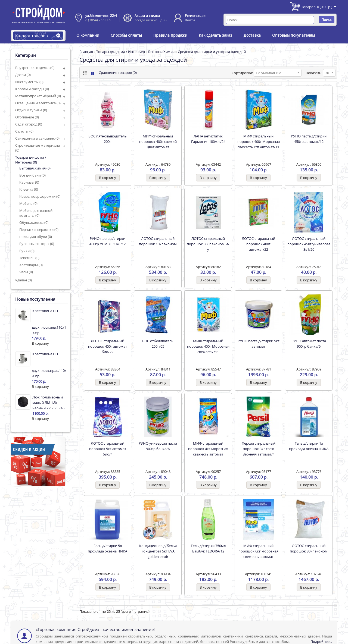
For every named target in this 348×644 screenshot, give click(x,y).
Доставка (252, 35)
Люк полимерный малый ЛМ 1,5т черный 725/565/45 (48, 403)
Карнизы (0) (29, 182)
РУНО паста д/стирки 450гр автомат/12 (309, 139)
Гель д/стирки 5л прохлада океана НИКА (108, 548)
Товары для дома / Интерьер (121, 52)
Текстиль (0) (29, 258)
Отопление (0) (27, 117)
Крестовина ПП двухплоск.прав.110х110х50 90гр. (49, 365)
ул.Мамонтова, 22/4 (101, 16)
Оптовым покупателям (293, 35)
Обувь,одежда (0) (34, 222)
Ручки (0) (27, 251)
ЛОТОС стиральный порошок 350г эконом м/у (208, 244)
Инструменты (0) (29, 82)
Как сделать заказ (215, 35)
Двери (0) (23, 75)
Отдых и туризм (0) (31, 110)
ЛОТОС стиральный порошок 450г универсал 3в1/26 (309, 244)
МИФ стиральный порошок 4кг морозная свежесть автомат (208, 449)
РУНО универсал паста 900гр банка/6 (158, 446)
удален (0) (24, 280)
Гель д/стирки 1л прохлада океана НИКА (309, 446)
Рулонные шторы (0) (37, 244)
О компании (88, 35)
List (84, 73)
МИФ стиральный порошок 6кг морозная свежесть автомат (258, 551)
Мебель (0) (28, 203)
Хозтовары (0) (31, 265)
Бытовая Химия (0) (35, 168)
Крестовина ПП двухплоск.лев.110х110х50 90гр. (49, 322)
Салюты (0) (24, 131)
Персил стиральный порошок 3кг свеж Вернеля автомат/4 (259, 449)
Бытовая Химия (161, 52)
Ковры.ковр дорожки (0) (40, 196)
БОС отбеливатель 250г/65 (158, 344)
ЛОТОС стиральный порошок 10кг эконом (158, 241)
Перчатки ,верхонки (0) (39, 230)
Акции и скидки (147, 16)
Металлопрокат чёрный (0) (38, 96)
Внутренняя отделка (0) (35, 68)
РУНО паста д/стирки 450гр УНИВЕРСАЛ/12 (108, 241)
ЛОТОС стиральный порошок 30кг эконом (309, 548)
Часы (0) (26, 272)
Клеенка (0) (29, 189)
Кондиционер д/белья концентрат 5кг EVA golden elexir (158, 551)
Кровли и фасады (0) (32, 89)
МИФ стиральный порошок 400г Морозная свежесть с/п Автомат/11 (259, 142)
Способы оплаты (126, 35)
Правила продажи (170, 35)
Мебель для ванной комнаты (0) (36, 213)
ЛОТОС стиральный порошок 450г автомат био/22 (108, 346)
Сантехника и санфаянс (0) (37, 138)
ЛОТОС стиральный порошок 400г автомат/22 (258, 244)
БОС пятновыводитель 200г (108, 139)
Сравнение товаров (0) (118, 73)
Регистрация (195, 16)
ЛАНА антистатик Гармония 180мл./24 (208, 139)
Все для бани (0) (32, 175)
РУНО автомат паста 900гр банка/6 (309, 344)
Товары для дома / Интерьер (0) (31, 160)
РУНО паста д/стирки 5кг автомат (259, 344)
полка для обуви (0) (36, 237)
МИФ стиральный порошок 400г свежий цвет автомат (158, 142)
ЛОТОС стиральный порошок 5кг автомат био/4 (108, 449)
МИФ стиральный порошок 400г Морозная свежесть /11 (208, 346)
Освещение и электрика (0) (38, 103)
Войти (190, 20)
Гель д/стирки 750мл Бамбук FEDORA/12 (208, 548)
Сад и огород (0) (29, 124)
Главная (86, 52)
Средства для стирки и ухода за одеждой (212, 52)
